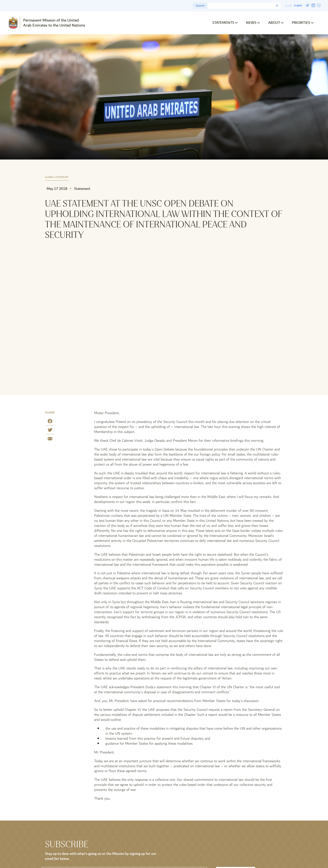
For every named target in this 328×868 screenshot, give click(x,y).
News (251, 23)
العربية (288, 6)
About (274, 23)
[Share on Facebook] (50, 422)
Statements (223, 23)
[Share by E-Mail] (50, 440)
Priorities (301, 23)
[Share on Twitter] (50, 431)
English (298, 6)
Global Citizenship (57, 177)
